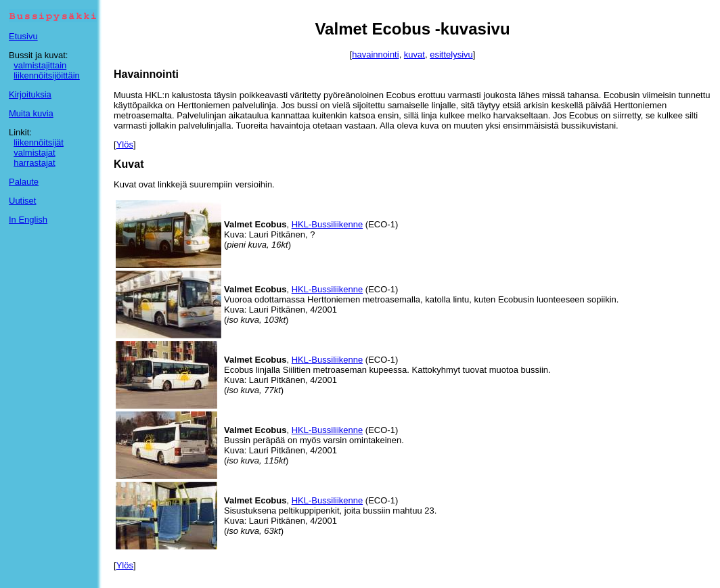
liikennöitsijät (39, 142)
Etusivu (23, 36)
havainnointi (375, 54)
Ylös (125, 144)
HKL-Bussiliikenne (328, 224)
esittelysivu (451, 54)
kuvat (414, 54)
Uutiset (22, 201)
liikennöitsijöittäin (47, 75)
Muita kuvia (31, 113)
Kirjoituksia (30, 94)
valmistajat (34, 153)
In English (28, 220)
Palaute (24, 182)
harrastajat (34, 163)
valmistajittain (40, 65)
